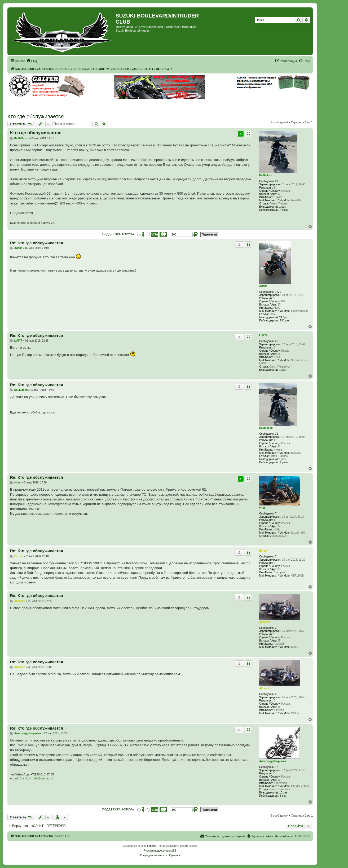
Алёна (263, 286)
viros (262, 508)
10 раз (283, 793)
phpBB (151, 846)
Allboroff (265, 622)
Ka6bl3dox (266, 175)
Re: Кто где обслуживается (37, 243)
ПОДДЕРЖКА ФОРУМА (118, 234)
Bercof (263, 551)
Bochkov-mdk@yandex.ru (36, 778)
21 (277, 181)
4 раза (284, 210)
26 (277, 341)
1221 (278, 292)
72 (277, 767)
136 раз (285, 320)
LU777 (263, 335)
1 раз (283, 207)
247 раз (284, 317)
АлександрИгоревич (273, 761)
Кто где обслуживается (36, 116)
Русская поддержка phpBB (160, 851)
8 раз (283, 796)
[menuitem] (32, 61)
